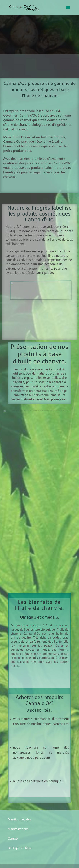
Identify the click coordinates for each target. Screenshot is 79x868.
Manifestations (18, 829)
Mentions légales (19, 819)
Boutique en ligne (20, 848)
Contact (13, 838)
